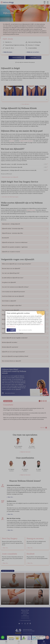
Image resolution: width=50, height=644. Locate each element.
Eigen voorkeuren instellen (25, 330)
